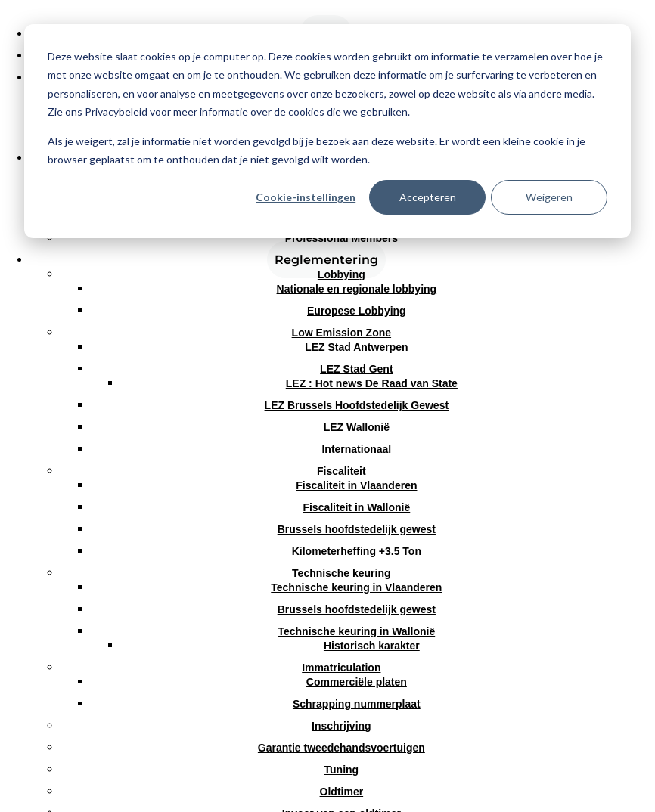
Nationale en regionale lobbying (357, 289)
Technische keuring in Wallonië (356, 631)
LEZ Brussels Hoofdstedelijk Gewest (357, 405)
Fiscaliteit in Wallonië (356, 507)
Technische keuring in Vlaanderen (356, 587)
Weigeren (549, 197)
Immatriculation (341, 668)
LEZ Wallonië (357, 427)
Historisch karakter (372, 646)
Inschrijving (341, 726)
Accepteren (428, 197)
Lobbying (341, 274)
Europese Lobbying (357, 311)
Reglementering (326, 260)
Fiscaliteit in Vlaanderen (356, 485)
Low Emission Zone (341, 333)
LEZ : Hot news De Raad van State (372, 383)
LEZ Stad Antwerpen (356, 347)
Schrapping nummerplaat (357, 704)
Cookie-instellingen (306, 197)
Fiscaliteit (341, 471)
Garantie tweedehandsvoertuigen (341, 748)
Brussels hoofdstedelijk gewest (357, 529)
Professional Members (341, 238)
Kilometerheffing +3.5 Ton (357, 551)
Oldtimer (342, 792)
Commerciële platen (357, 682)
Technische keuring (341, 573)
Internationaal (356, 449)
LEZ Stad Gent (356, 369)
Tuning (342, 770)
